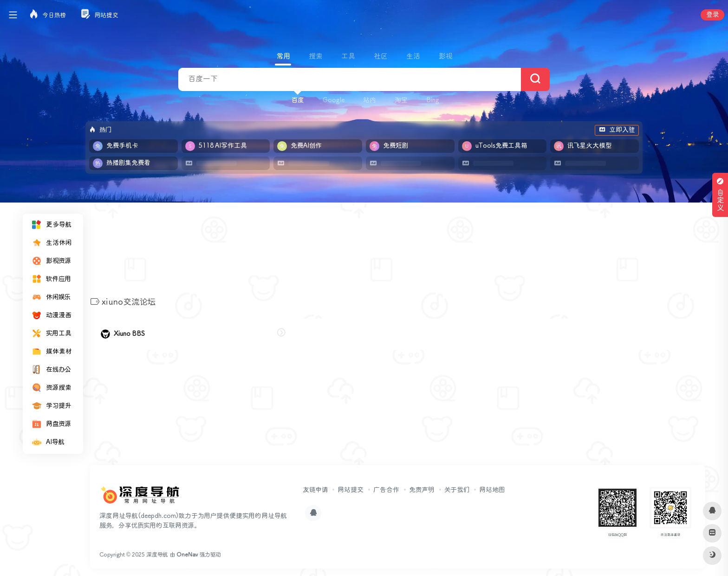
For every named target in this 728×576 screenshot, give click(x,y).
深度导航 (157, 555)
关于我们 (457, 490)
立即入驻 (617, 130)
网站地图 (492, 490)
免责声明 (422, 490)
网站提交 (351, 490)
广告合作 (386, 490)
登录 (712, 15)
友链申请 (315, 490)
